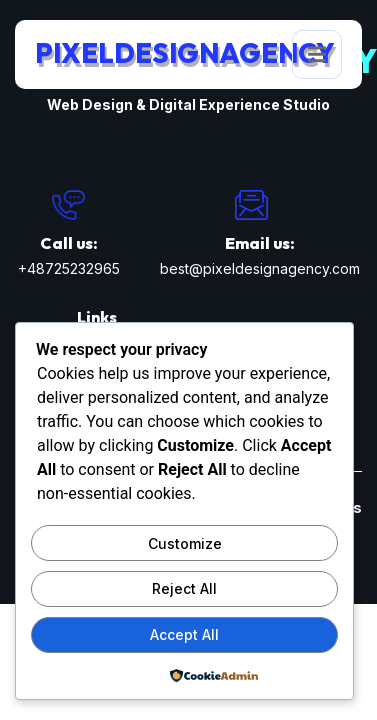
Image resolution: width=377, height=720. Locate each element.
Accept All (184, 634)
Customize (185, 543)
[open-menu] (317, 54)
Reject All (184, 588)
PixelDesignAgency (185, 53)
